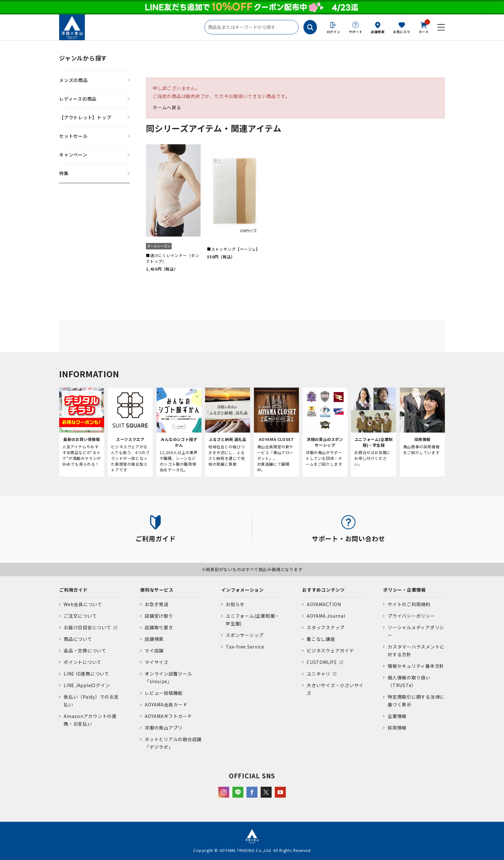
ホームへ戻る (167, 107)
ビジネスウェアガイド (330, 650)
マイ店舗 (154, 650)
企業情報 (397, 716)
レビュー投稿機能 (164, 693)
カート (424, 27)
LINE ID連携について (86, 674)
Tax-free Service (245, 647)
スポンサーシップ (245, 635)
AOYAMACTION (324, 604)
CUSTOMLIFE (322, 662)
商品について (78, 639)
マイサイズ (157, 662)
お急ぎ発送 (157, 604)
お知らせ (235, 604)
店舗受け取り (159, 616)
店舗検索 (378, 32)
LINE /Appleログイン (87, 685)
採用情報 (397, 728)
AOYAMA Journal (326, 616)
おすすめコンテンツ (324, 590)
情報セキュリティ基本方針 (416, 666)
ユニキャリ (319, 674)
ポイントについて (83, 662)
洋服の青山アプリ (164, 728)
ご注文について (80, 616)
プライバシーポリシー (411, 616)
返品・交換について (85, 650)
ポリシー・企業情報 (405, 590)
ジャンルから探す (83, 58)
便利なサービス (157, 590)
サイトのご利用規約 (409, 604)
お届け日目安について (87, 627)
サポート (356, 32)
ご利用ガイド (73, 590)
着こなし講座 (321, 639)
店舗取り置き (159, 627)
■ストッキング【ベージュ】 (234, 249)
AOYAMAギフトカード (168, 716)
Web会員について (83, 604)
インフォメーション (243, 590)
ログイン (333, 32)
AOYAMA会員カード (166, 704)
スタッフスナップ (326, 627)
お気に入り (402, 32)
